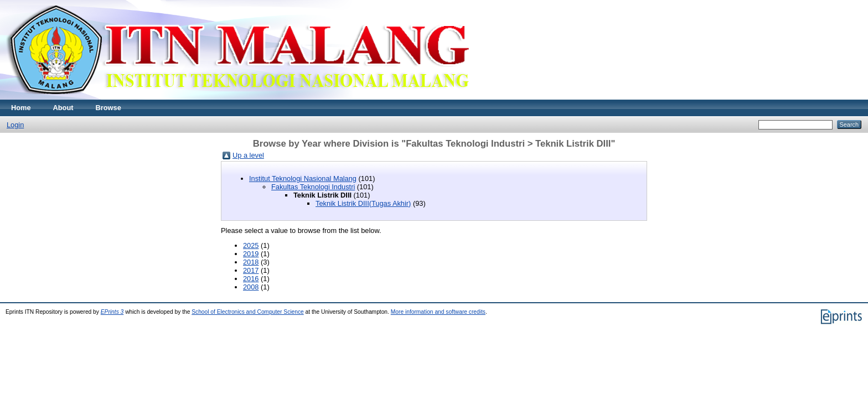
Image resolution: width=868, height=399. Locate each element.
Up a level (248, 155)
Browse (108, 108)
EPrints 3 (112, 312)
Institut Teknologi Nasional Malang (303, 178)
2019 (251, 254)
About (63, 108)
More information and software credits (438, 312)
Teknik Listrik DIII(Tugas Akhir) (363, 203)
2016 (251, 279)
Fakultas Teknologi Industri (313, 187)
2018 (251, 262)
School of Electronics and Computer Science (248, 312)
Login (15, 125)
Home (21, 108)
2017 (251, 270)
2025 (251, 245)
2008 (251, 287)
